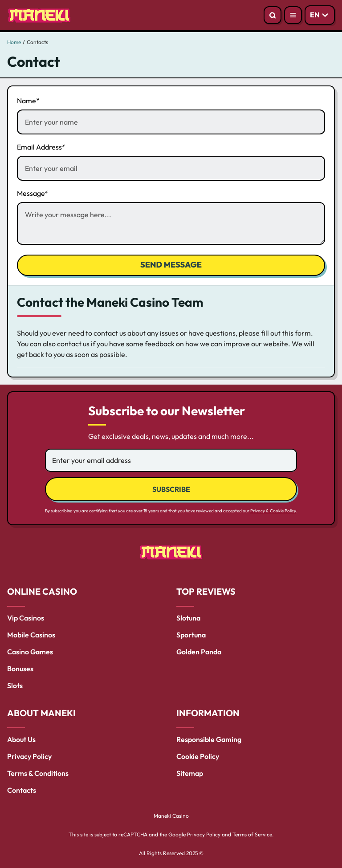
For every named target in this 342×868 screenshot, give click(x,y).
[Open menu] (293, 15)
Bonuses (20, 669)
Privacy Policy (29, 756)
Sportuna (191, 635)
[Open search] (273, 15)
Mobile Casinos (31, 635)
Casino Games (30, 652)
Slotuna (188, 618)
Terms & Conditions (38, 773)
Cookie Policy (198, 756)
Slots (15, 685)
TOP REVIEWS (206, 591)
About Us (21, 739)
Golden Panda (199, 652)
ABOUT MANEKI (41, 713)
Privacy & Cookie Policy (273, 511)
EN (315, 15)
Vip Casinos (26, 618)
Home (14, 42)
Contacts (22, 790)
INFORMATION (208, 713)
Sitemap (190, 773)
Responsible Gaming (209, 739)
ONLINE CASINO (42, 591)
